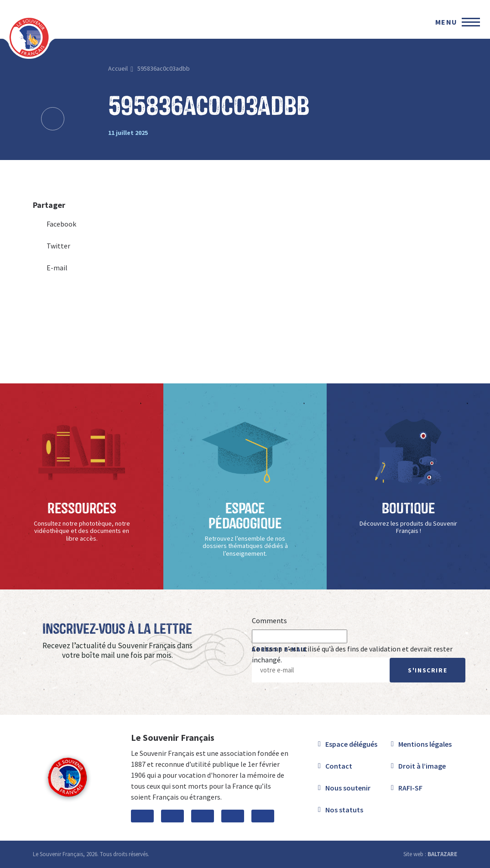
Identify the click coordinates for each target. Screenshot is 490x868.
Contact (339, 766)
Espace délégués (351, 744)
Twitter (52, 246)
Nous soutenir (348, 788)
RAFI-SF (410, 788)
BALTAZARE (442, 854)
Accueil (118, 68)
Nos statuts (344, 810)
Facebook (55, 224)
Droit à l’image (422, 766)
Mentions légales (425, 744)
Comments (269, 620)
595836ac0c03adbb (164, 68)
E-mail (50, 268)
